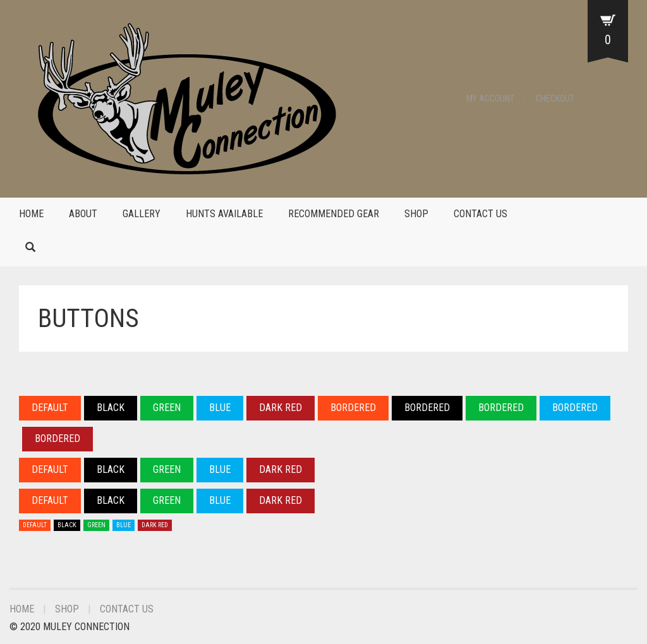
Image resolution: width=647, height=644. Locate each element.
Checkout (555, 98)
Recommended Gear (334, 214)
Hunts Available (224, 214)
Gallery (142, 214)
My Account (490, 98)
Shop (416, 214)
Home (31, 214)
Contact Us (481, 214)
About (83, 214)
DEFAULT (50, 408)
